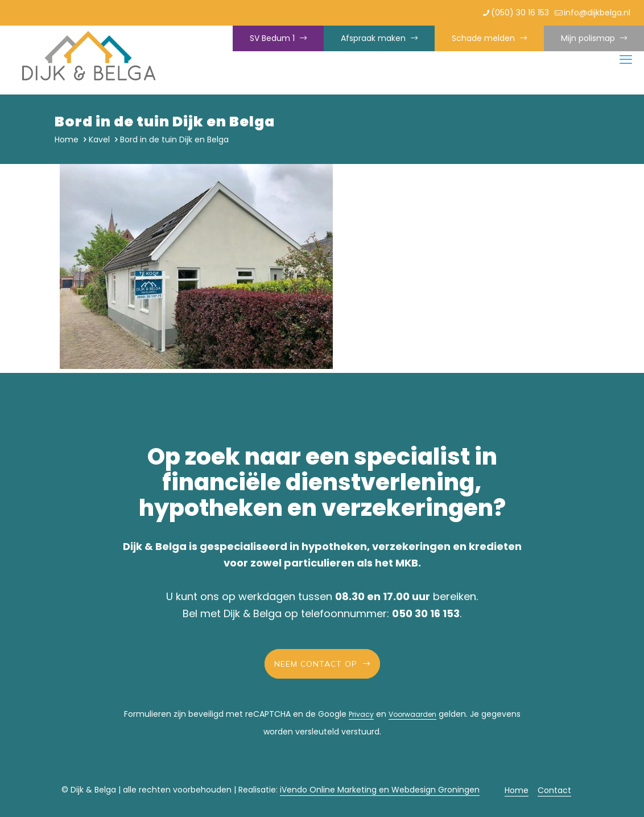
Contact (554, 790)
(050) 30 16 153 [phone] (520, 13)
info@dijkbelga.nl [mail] (597, 13)
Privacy (361, 714)
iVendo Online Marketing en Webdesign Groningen (380, 790)
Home (67, 139)
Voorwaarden (412, 714)
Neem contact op (322, 664)
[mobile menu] (626, 60)
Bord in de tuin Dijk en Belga (174, 139)
